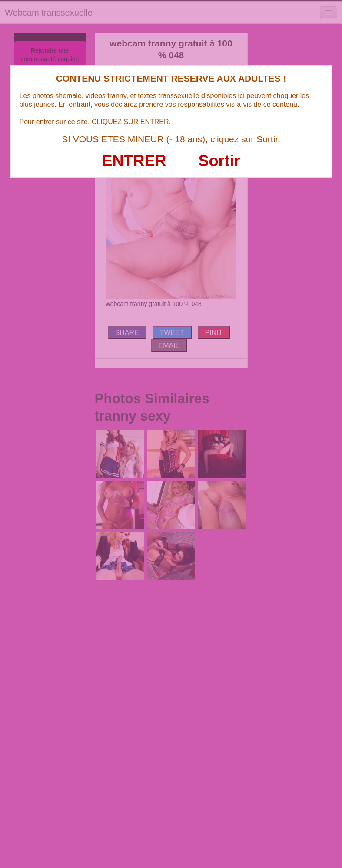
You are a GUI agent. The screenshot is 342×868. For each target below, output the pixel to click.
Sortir (219, 161)
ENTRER (134, 161)
